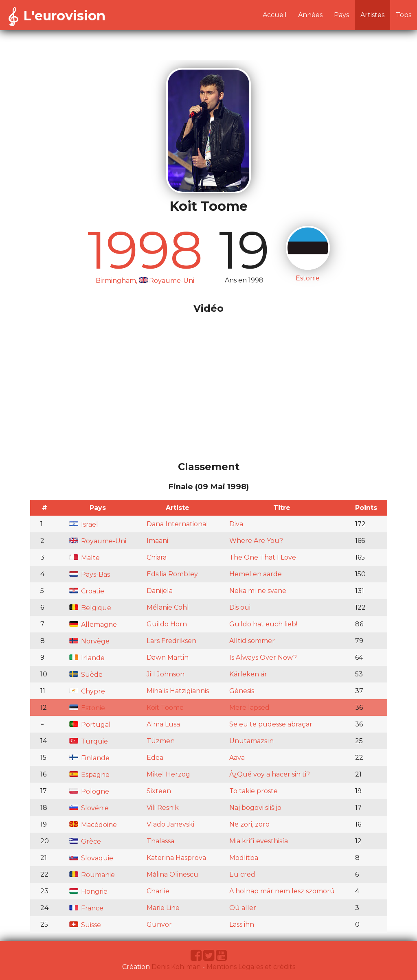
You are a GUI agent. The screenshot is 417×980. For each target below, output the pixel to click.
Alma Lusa (163, 724)
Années (310, 15)
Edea (155, 758)
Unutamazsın (251, 741)
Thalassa (160, 841)
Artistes (372, 15)
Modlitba (244, 858)
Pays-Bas (90, 574)
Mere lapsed (249, 708)
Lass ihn (242, 924)
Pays (341, 15)
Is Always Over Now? (263, 657)
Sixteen (159, 791)
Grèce (85, 841)
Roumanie (92, 875)
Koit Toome (165, 708)
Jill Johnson (166, 674)
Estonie (87, 708)
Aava (237, 758)
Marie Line (163, 908)
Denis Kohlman (176, 967)
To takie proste (253, 791)
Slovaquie (91, 858)
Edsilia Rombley (172, 574)
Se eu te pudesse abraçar (271, 724)
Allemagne (93, 625)
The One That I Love (263, 557)
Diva (236, 524)
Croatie (87, 591)
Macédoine (93, 825)
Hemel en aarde (256, 574)
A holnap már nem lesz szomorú (282, 891)
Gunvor (159, 924)
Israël (84, 524)
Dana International (177, 524)
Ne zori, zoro (249, 824)
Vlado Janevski (170, 824)
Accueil (275, 15)
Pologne (89, 791)
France (86, 908)
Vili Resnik (163, 808)
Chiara (157, 557)
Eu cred (242, 874)
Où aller (243, 908)
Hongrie (88, 891)
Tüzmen (161, 741)
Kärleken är (248, 674)
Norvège (89, 641)
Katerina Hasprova (176, 858)
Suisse (85, 925)
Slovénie (89, 808)
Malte (84, 558)
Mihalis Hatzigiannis (178, 691)
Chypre (87, 691)
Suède (86, 675)
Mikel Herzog (168, 774)
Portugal (90, 725)
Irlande (87, 658)
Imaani (157, 541)
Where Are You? (256, 541)
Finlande (89, 758)
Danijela (160, 591)
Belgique (90, 608)
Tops (404, 15)
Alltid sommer (252, 641)
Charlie (158, 891)
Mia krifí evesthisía (259, 841)
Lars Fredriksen (171, 641)
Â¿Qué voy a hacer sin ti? (270, 774)
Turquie (89, 741)
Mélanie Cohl (168, 607)
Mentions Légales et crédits (251, 967)
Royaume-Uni (98, 541)
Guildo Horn (167, 624)
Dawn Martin (168, 657)
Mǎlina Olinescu (172, 874)
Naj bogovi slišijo (255, 808)
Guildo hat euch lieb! (263, 624)
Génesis (242, 691)
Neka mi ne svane (258, 591)
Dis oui (240, 607)
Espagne (89, 775)
